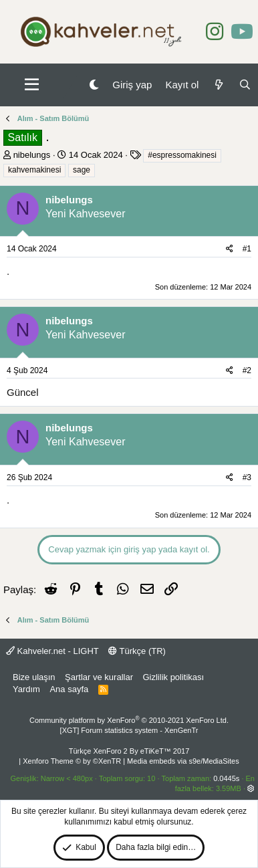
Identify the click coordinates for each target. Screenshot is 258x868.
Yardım (26, 689)
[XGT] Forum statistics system (129, 730)
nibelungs (32, 155)
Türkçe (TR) (137, 651)
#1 (247, 249)
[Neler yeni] (218, 85)
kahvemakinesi (34, 170)
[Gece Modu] (94, 85)
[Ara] (245, 85)
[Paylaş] (230, 249)
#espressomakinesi (182, 155)
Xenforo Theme (72, 761)
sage (82, 170)
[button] (32, 85)
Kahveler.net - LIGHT (52, 651)
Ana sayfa (69, 689)
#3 (247, 477)
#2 (247, 370)
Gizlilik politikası (173, 677)
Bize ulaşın (34, 677)
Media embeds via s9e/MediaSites (183, 761)
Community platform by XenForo (129, 720)
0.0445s (226, 778)
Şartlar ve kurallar (99, 677)
